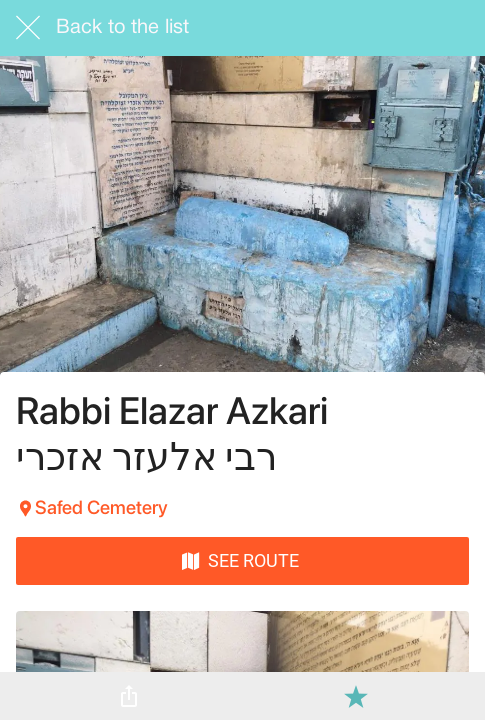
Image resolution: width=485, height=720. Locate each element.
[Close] (28, 28)
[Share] (129, 696)
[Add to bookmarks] (356, 696)
